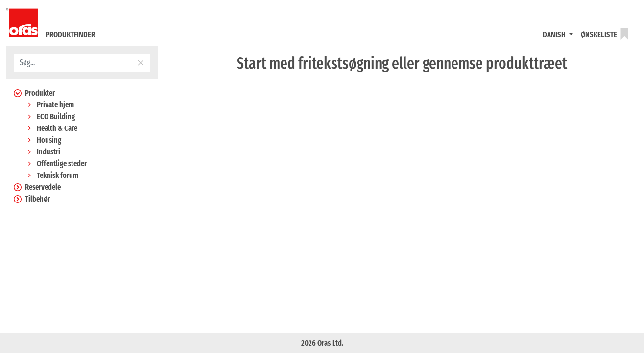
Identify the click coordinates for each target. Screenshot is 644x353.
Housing (43, 140)
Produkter (34, 93)
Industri (43, 152)
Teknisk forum (52, 175)
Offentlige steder (56, 164)
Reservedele (37, 187)
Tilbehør (32, 199)
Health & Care (51, 128)
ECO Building (50, 116)
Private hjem (50, 105)
